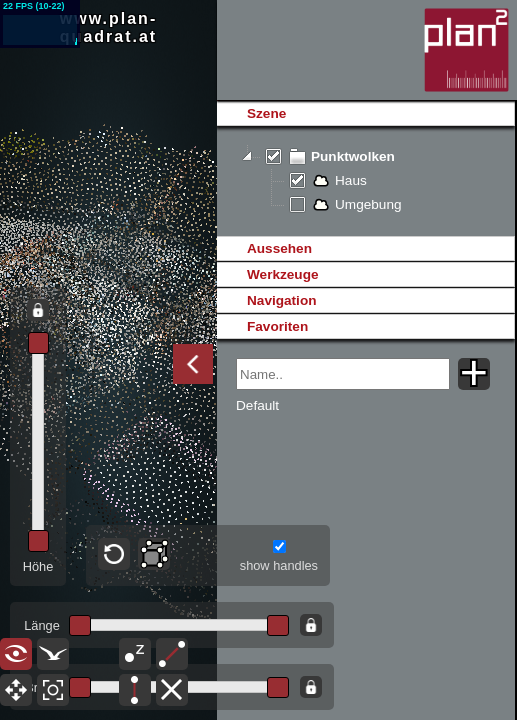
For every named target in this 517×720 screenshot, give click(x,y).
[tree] (365, 181)
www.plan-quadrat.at (108, 27)
